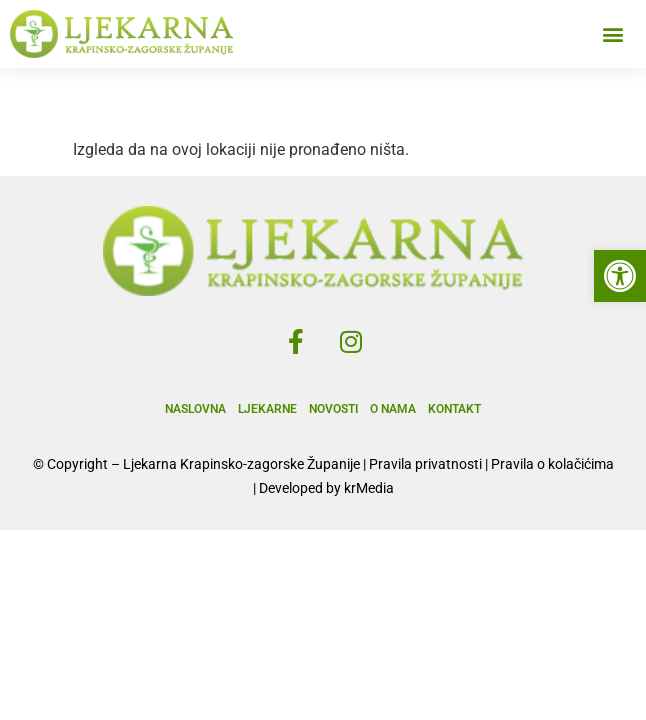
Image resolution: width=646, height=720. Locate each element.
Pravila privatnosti (425, 464)
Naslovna (195, 409)
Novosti (333, 409)
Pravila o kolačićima (552, 464)
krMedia (369, 488)
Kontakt (454, 409)
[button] (620, 276)
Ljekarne (267, 409)
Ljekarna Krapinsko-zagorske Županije (241, 464)
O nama (393, 409)
